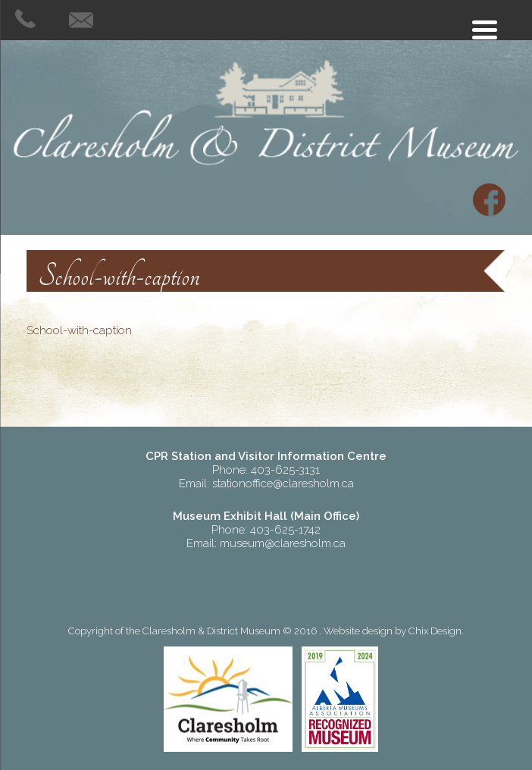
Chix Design (435, 631)
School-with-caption (79, 330)
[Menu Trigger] (485, 28)
